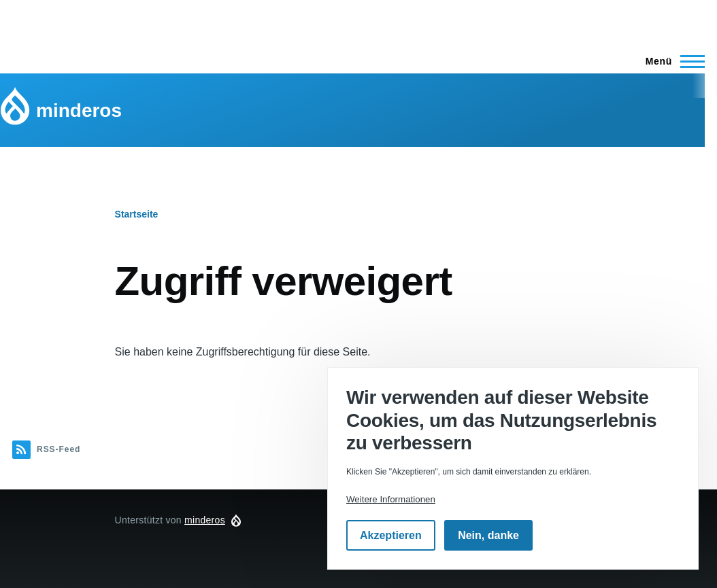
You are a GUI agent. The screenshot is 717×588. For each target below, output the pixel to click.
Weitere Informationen (391, 499)
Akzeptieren (391, 535)
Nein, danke (488, 535)
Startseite (137, 214)
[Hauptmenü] (671, 61)
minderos (79, 110)
